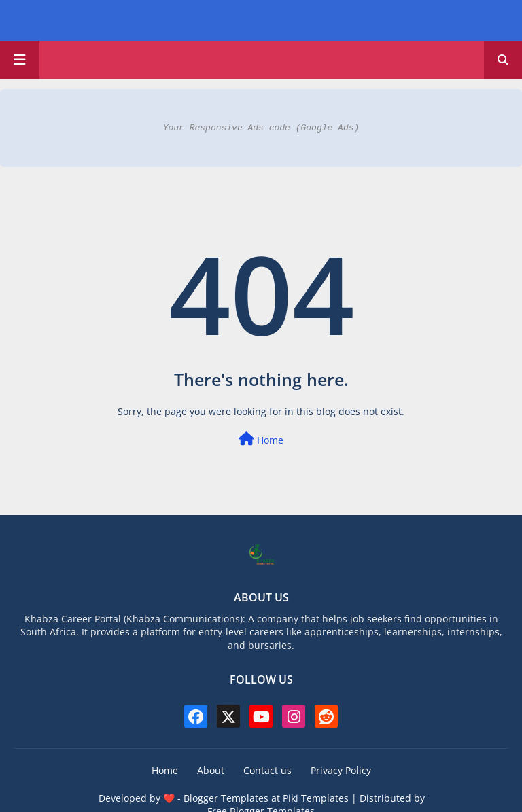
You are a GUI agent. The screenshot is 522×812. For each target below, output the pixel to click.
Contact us (267, 770)
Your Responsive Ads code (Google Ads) (261, 128)
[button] (503, 60)
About (211, 770)
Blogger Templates (226, 798)
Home (261, 439)
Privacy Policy (341, 770)
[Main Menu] (20, 60)
